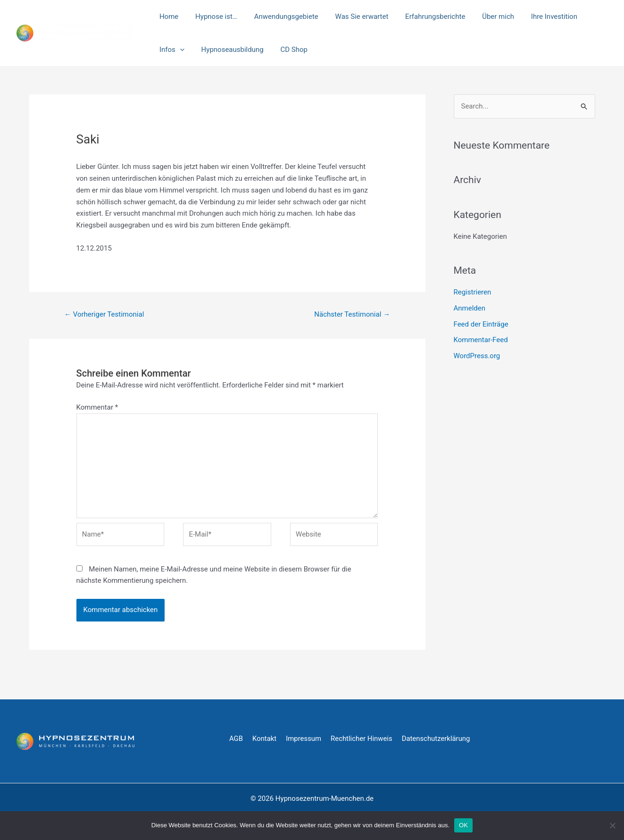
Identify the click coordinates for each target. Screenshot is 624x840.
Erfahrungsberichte (423, 17)
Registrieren (473, 292)
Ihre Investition (536, 17)
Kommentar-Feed (481, 340)
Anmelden (470, 308)
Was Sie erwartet (352, 17)
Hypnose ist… (212, 17)
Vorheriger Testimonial (104, 314)
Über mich (483, 17)
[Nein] (612, 825)
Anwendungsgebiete (279, 17)
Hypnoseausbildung (189, 50)
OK (463, 825)
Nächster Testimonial (352, 314)
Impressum (304, 739)
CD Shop (248, 50)
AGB (236, 739)
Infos (586, 17)
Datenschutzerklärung (437, 739)
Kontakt (265, 739)
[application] (594, 17)
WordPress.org (477, 356)
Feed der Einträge (481, 324)
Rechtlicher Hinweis (362, 739)
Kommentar (97, 407)
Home (167, 17)
